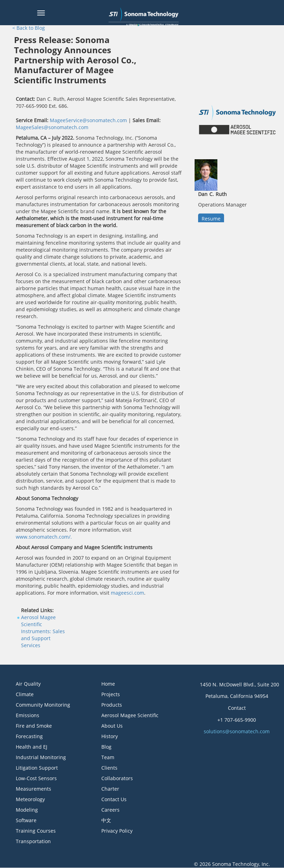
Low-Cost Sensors (36, 778)
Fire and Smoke (34, 726)
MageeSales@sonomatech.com (52, 127)
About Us (112, 726)
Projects (111, 694)
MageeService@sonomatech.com (88, 120)
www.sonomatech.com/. (44, 537)
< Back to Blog (29, 28)
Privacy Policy (117, 831)
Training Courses (36, 831)
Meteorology (30, 799)
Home (108, 684)
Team (108, 757)
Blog (106, 747)
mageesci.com (127, 593)
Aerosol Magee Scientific (130, 715)
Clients (109, 768)
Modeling (27, 810)
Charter (110, 789)
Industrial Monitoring (41, 757)
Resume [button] (211, 219)
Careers (110, 810)
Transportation (33, 841)
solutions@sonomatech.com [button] (237, 731)
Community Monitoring (43, 705)
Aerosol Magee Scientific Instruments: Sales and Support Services (43, 631)
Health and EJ (32, 747)
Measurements (33, 789)
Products (112, 705)
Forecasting (29, 736)
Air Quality (28, 684)
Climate (25, 694)
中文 (106, 820)
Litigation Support (37, 768)
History (110, 736)
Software (26, 820)
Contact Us (114, 799)
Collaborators (117, 778)
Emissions (28, 715)
